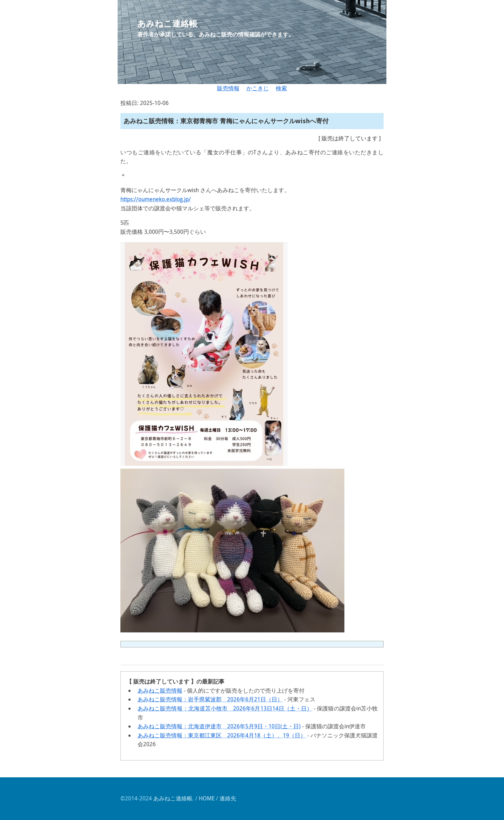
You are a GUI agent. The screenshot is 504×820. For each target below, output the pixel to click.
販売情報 (228, 88)
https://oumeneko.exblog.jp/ (156, 199)
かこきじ (258, 88)
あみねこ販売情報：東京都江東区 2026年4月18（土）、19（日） (222, 735)
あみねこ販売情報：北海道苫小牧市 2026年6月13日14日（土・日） (225, 708)
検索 (281, 88)
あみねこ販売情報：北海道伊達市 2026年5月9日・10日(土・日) (219, 726)
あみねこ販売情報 (160, 691)
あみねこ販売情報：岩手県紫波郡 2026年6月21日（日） (210, 699)
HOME (207, 798)
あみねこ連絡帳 (173, 798)
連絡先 (228, 798)
